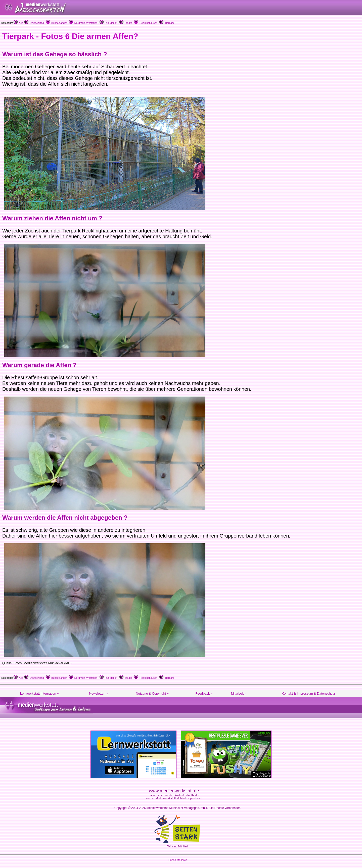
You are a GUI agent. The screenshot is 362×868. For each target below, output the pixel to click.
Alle (18, 23)
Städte (126, 23)
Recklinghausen (146, 23)
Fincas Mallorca (177, 860)
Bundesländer (56, 23)
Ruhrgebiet (108, 23)
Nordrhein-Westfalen (83, 23)
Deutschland (34, 23)
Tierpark (167, 23)
